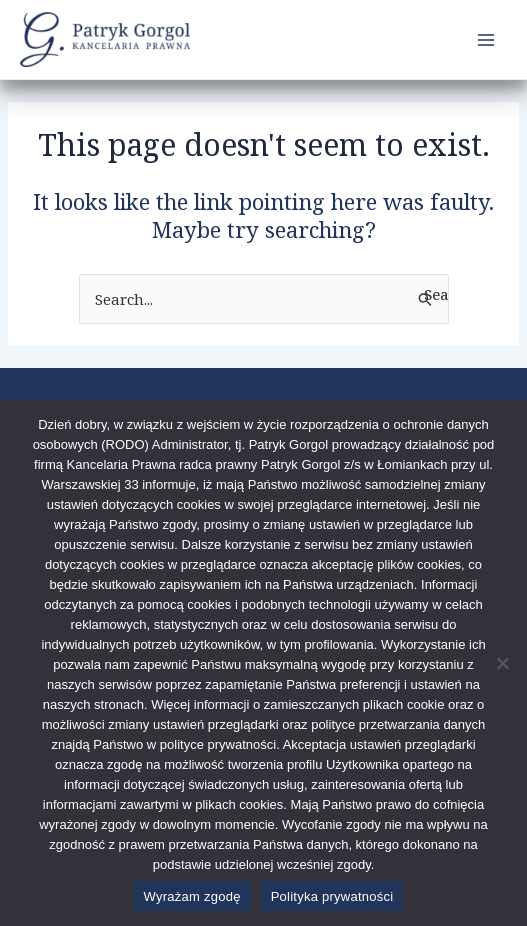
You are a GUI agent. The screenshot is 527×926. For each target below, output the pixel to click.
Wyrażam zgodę (192, 896)
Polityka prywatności (332, 896)
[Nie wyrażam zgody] (502, 663)
